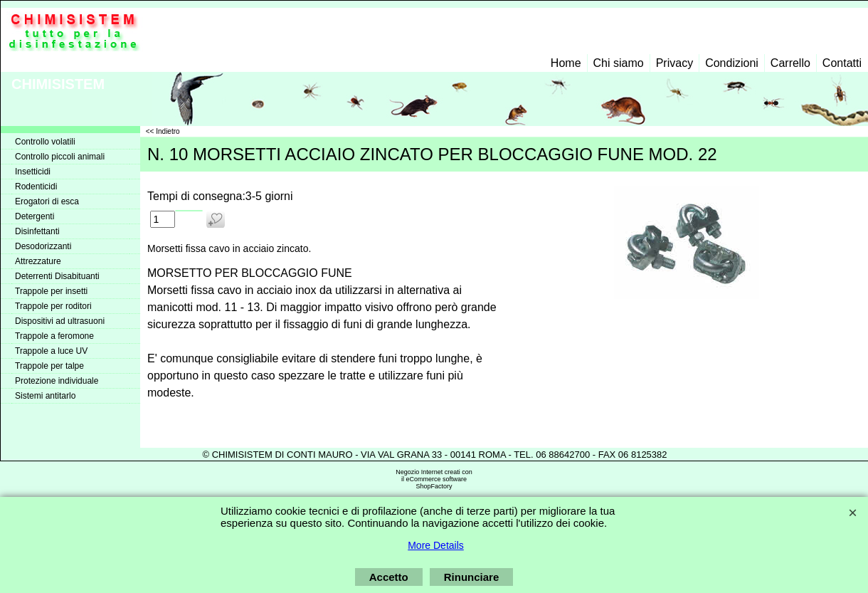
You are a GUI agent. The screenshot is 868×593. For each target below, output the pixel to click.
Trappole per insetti (51, 291)
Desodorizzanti (43, 246)
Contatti (842, 63)
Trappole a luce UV (51, 351)
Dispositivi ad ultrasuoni (60, 321)
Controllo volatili (45, 142)
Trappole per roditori (53, 306)
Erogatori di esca (47, 201)
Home (566, 63)
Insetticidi (33, 172)
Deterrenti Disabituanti (57, 276)
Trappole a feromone (54, 336)
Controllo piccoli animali (60, 157)
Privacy (674, 63)
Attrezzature (38, 261)
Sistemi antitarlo (45, 396)
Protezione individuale (57, 381)
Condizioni (732, 63)
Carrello (790, 63)
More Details (436, 545)
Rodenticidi (36, 187)
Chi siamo (619, 63)
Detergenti (35, 216)
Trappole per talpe (49, 366)
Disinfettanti (37, 231)
